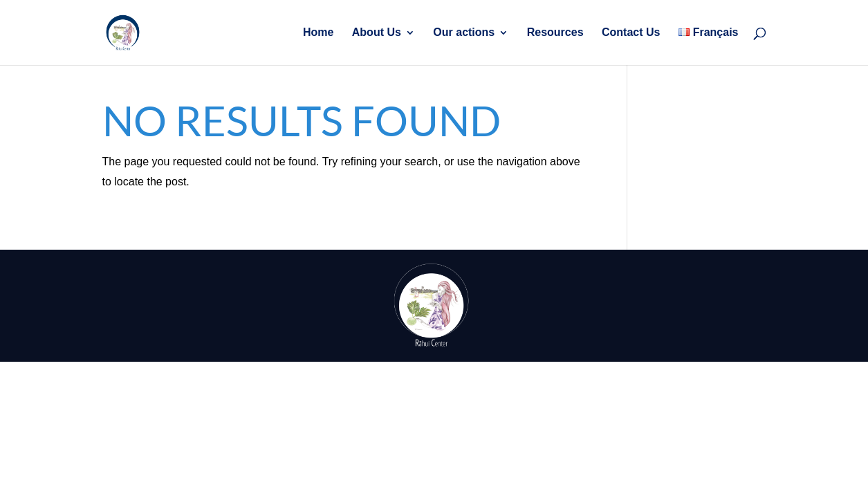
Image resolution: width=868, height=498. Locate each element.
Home (318, 33)
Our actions (464, 33)
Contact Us (631, 33)
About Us (377, 33)
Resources (555, 33)
